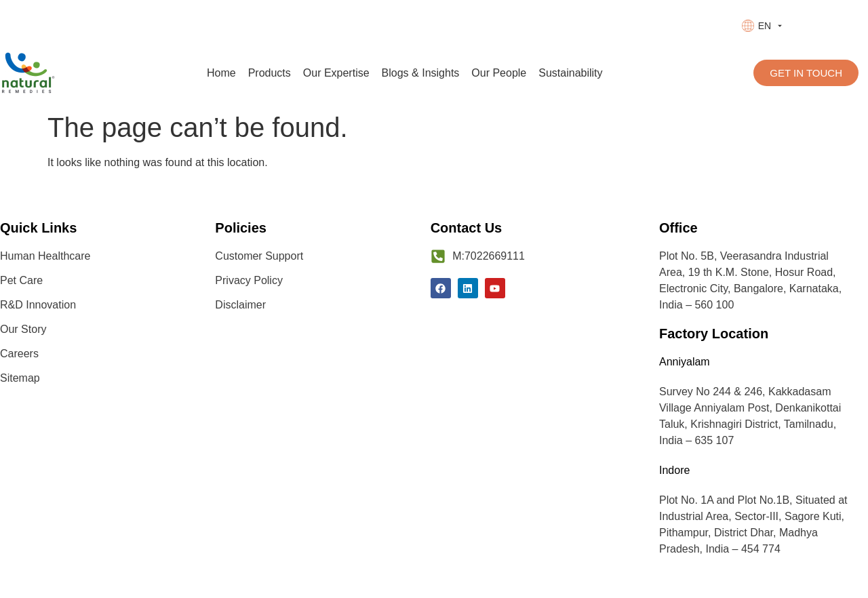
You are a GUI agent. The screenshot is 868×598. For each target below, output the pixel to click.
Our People (499, 73)
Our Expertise (336, 73)
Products (270, 73)
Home (221, 73)
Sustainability (570, 73)
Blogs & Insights (421, 73)
